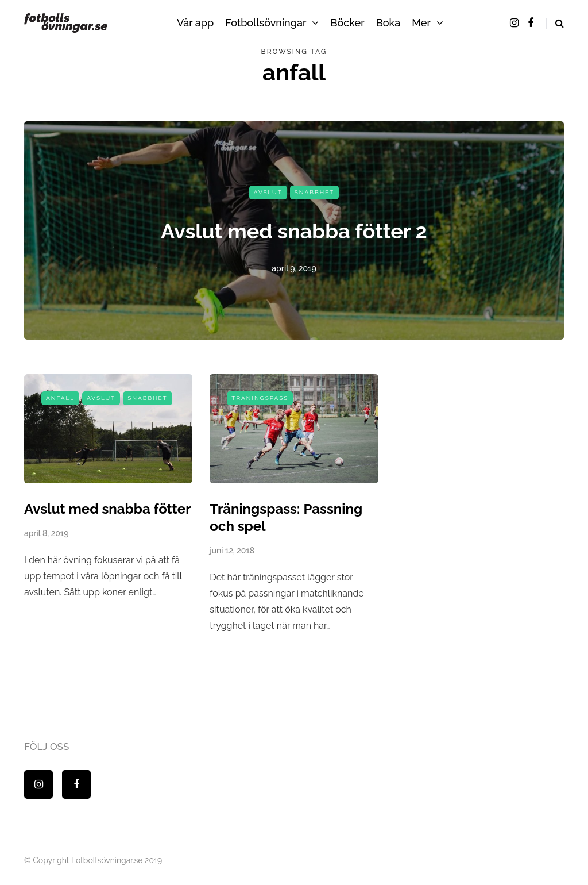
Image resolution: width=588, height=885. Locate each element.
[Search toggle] (555, 23)
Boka (388, 23)
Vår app (195, 23)
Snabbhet (314, 192)
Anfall (60, 398)
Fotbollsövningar (266, 23)
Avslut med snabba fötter (107, 509)
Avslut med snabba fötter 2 (294, 231)
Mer (421, 23)
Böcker (347, 23)
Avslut (268, 192)
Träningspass (260, 398)
